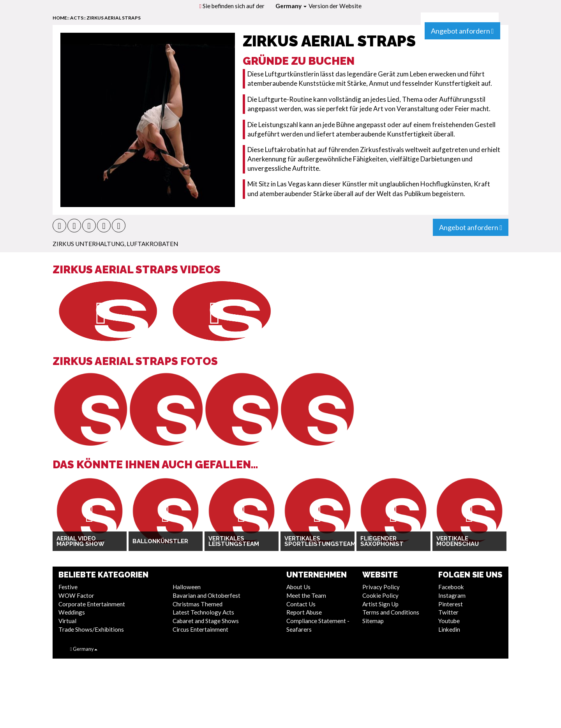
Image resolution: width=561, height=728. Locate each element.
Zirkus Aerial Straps (114, 18)
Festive (68, 587)
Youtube (449, 621)
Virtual (67, 621)
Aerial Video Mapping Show (80, 541)
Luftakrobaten (152, 244)
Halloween (187, 587)
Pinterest (451, 604)
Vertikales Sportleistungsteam (318, 541)
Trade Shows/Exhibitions (91, 629)
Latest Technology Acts (203, 612)
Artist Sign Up (380, 604)
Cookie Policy (380, 595)
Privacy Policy (381, 587)
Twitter (448, 612)
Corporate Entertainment (92, 604)
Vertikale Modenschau (458, 541)
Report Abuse (304, 612)
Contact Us (301, 604)
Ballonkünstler (160, 541)
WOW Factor (76, 595)
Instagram (452, 595)
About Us (298, 587)
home (60, 18)
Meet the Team (306, 595)
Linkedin (449, 629)
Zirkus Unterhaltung (88, 244)
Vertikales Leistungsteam (234, 541)
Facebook (451, 587)
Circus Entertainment (200, 629)
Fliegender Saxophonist (382, 541)
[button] (59, 226)
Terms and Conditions (391, 612)
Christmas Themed (198, 604)
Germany (291, 6)
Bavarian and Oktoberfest (206, 595)
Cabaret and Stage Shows (206, 621)
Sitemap (373, 621)
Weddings (72, 612)
